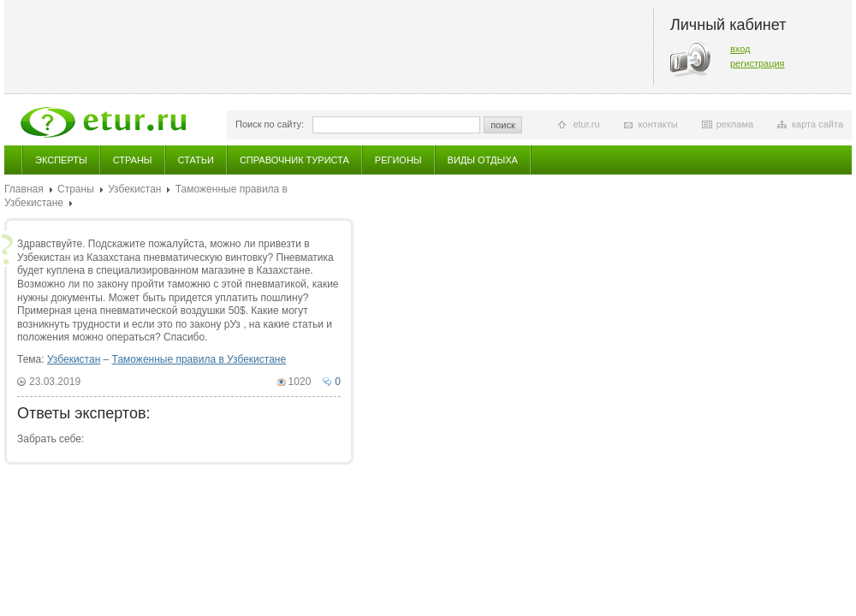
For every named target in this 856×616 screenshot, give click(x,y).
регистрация (758, 63)
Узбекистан (134, 189)
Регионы (398, 160)
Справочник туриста (294, 160)
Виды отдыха (483, 160)
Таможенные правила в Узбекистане (199, 359)
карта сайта (817, 124)
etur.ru (586, 124)
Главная (24, 189)
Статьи (196, 160)
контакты (658, 124)
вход (740, 49)
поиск (503, 125)
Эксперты (61, 160)
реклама (735, 124)
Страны (133, 160)
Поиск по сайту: (270, 124)
